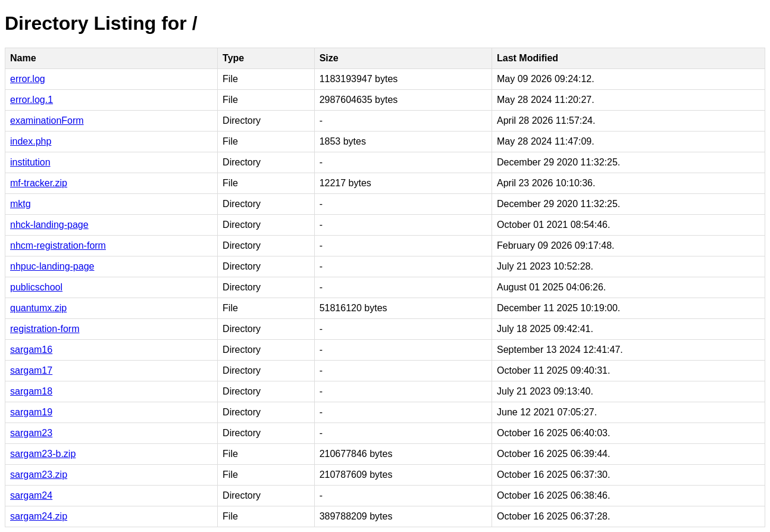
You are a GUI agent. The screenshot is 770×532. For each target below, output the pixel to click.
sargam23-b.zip (43, 454)
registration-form (45, 329)
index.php (31, 141)
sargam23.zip (39, 475)
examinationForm (47, 121)
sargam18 (31, 391)
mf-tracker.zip (39, 183)
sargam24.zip (39, 516)
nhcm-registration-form (58, 245)
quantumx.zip (38, 308)
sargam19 (31, 412)
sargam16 (31, 350)
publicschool (36, 287)
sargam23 (31, 433)
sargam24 (31, 495)
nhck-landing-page (49, 225)
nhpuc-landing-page (52, 266)
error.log (28, 79)
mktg (21, 204)
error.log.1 (32, 100)
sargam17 (31, 370)
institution (30, 162)
